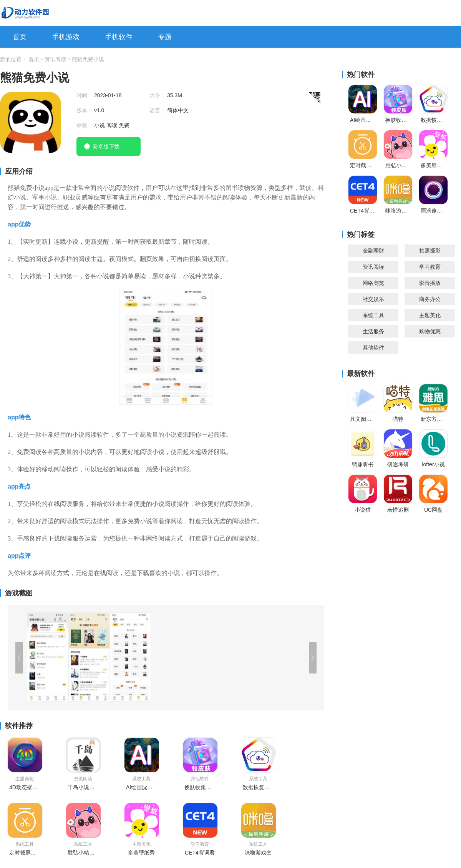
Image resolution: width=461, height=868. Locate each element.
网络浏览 (373, 283)
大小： (158, 95)
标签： (85, 125)
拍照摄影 (430, 251)
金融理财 (373, 251)
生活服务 (373, 331)
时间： (85, 95)
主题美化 (430, 315)
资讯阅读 (56, 59)
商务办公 (430, 299)
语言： (158, 110)
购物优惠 (430, 331)
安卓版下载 (106, 146)
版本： (85, 110)
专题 (165, 37)
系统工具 (373, 315)
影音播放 (430, 283)
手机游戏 (66, 37)
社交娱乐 (373, 299)
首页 (20, 37)
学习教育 (430, 267)
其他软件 (373, 348)
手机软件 (119, 37)
